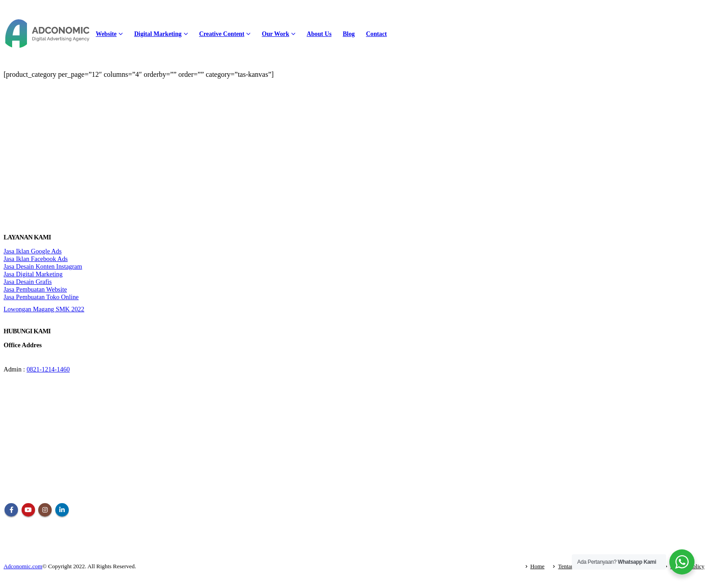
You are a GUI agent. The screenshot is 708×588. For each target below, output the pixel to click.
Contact (376, 34)
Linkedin (62, 510)
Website (106, 34)
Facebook (11, 510)
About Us (319, 34)
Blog (349, 34)
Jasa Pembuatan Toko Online (41, 297)
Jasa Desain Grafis (28, 282)
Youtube (28, 510)
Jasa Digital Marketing (33, 274)
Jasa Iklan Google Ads (33, 251)
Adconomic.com (23, 566)
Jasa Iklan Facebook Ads (36, 259)
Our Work (275, 34)
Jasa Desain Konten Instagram (43, 266)
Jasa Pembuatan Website (35, 289)
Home (538, 566)
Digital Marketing (158, 34)
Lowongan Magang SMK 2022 (44, 309)
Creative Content (222, 34)
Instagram (45, 510)
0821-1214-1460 (48, 369)
